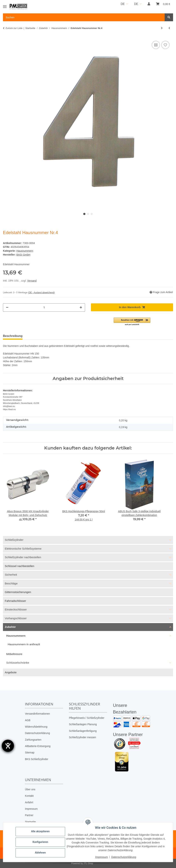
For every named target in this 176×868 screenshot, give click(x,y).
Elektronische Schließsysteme (23, 549)
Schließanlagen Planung (83, 724)
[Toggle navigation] (5, 5)
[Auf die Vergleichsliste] (156, 45)
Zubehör (10, 627)
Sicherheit (11, 575)
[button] (149, 4)
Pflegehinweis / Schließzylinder (87, 718)
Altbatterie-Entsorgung (38, 746)
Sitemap (30, 753)
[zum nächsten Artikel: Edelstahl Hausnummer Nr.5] (162, 28)
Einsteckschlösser (16, 609)
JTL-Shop (88, 863)
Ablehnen (40, 853)
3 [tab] (92, 214)
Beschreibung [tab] (13, 336)
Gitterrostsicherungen (18, 592)
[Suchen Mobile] (84, 17)
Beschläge (11, 583)
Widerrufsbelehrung (36, 727)
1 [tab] (84, 214)
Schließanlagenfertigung (83, 731)
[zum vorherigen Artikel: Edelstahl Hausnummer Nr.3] (169, 28)
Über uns (30, 789)
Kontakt (29, 796)
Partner (29, 815)
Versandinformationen (37, 714)
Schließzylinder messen (82, 737)
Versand (32, 281)
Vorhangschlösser (16, 618)
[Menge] (44, 308)
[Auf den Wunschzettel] (165, 45)
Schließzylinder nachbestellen (23, 557)
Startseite (30, 822)
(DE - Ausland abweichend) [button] (41, 293)
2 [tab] (88, 214)
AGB (28, 720)
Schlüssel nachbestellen (20, 566)
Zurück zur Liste (14, 28)
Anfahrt (29, 802)
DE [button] (123, 4)
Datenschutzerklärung (37, 733)
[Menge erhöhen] (81, 308)
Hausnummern (25, 251)
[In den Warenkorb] (132, 307)
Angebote (11, 672)
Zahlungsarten (33, 740)
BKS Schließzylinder (37, 759)
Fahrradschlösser (15, 601)
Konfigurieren (40, 842)
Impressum (31, 809)
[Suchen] (169, 17)
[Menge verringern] (7, 308)
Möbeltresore (14, 654)
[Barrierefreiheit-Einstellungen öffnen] (8, 746)
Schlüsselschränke (18, 663)
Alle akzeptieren (40, 831)
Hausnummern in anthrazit (24, 644)
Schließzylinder (14, 540)
